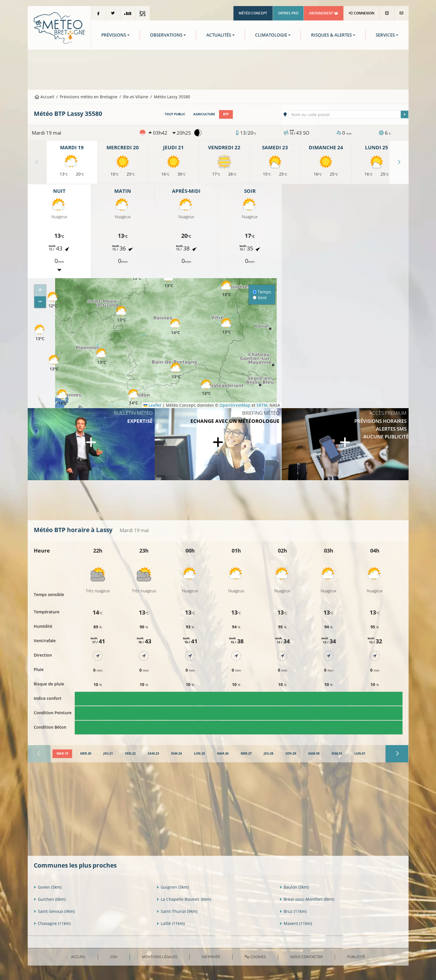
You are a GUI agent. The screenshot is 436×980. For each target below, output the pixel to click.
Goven (48, 887)
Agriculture (204, 114)
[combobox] (349, 114)
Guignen (173, 887)
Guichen (50, 899)
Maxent (296, 923)
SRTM (262, 405)
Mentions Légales (160, 957)
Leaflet (152, 405)
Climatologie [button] (271, 35)
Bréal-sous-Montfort (307, 899)
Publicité (356, 957)
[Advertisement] (218, 69)
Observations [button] (166, 35)
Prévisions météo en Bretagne (89, 97)
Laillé (171, 923)
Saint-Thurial (177, 911)
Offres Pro (288, 13)
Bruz (293, 911)
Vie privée (211, 957)
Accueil (44, 97)
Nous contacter (306, 957)
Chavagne (52, 923)
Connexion (361, 13)
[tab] (62, 754)
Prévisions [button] (114, 35)
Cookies (255, 957)
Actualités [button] (219, 35)
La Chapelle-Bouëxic (184, 899)
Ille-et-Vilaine (136, 97)
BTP (226, 114)
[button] (54, 363)
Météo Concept (253, 13)
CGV (114, 957)
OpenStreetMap (235, 405)
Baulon (294, 887)
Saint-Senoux (54, 911)
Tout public (175, 114)
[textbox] (349, 115)
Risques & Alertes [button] (331, 35)
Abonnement (324, 13)
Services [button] (385, 35)
